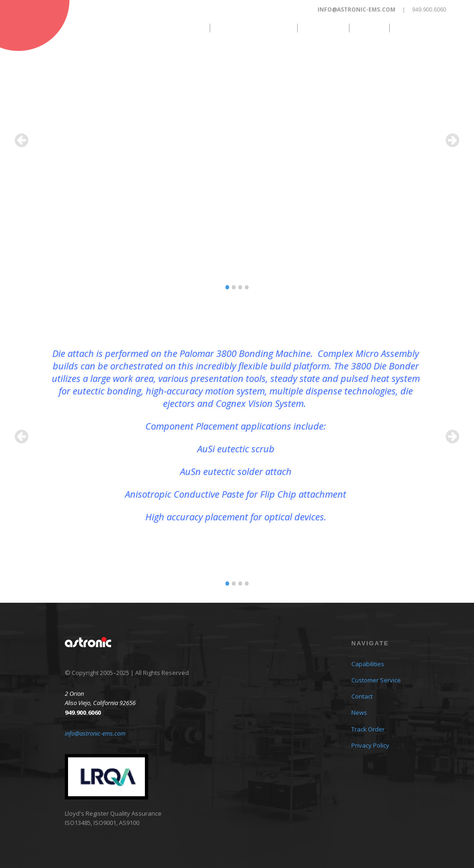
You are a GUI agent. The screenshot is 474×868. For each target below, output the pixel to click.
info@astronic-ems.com (356, 9)
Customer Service (253, 28)
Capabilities (177, 28)
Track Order (423, 28)
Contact (322, 28)
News (368, 28)
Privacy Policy (370, 745)
